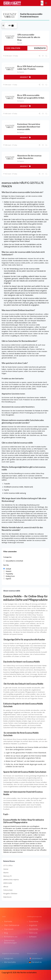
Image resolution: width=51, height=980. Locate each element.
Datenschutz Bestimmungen (10, 942)
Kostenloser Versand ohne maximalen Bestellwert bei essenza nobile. (29, 127)
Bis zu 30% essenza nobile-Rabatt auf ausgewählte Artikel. (31, 96)
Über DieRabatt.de (12, 925)
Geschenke (33, 929)
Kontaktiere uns (11, 937)
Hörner (6, 869)
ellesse (6, 887)
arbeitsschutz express (11, 880)
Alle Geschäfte (10, 962)
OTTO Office (8, 866)
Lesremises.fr (36, 958)
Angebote (33, 925)
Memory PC (8, 876)
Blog (6, 933)
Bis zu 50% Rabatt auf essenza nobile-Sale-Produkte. (30, 68)
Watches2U (7, 897)
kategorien (9, 958)
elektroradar (8, 883)
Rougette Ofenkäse (10, 893)
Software (33, 937)
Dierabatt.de (35, 962)
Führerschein (8, 890)
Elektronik (33, 933)
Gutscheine (34, 921)
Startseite (8, 921)
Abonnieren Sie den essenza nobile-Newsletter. (29, 157)
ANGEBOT (25, 77)
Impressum (9, 929)
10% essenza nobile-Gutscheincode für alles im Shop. (29, 37)
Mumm (6, 873)
